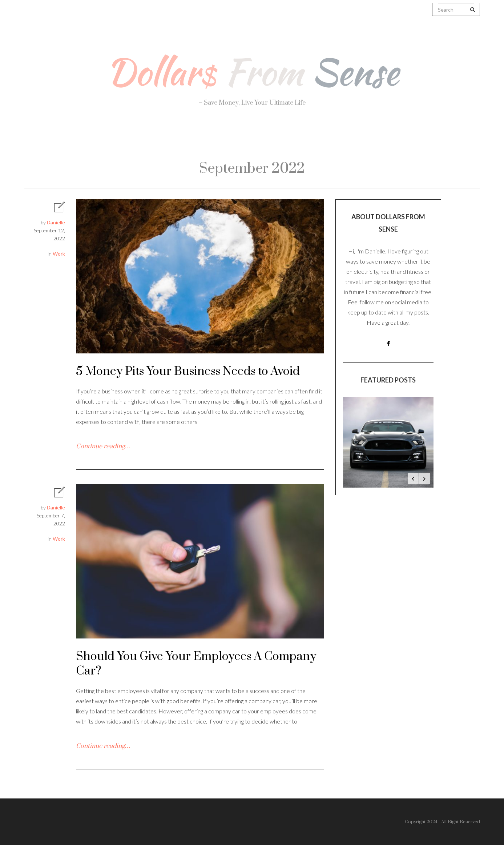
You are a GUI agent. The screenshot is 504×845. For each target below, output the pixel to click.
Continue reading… (103, 446)
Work (332, 138)
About (106, 138)
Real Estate (389, 139)
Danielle (56, 222)
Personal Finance (220, 138)
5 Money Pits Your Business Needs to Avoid (188, 371)
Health (154, 138)
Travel (287, 138)
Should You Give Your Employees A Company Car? (196, 664)
